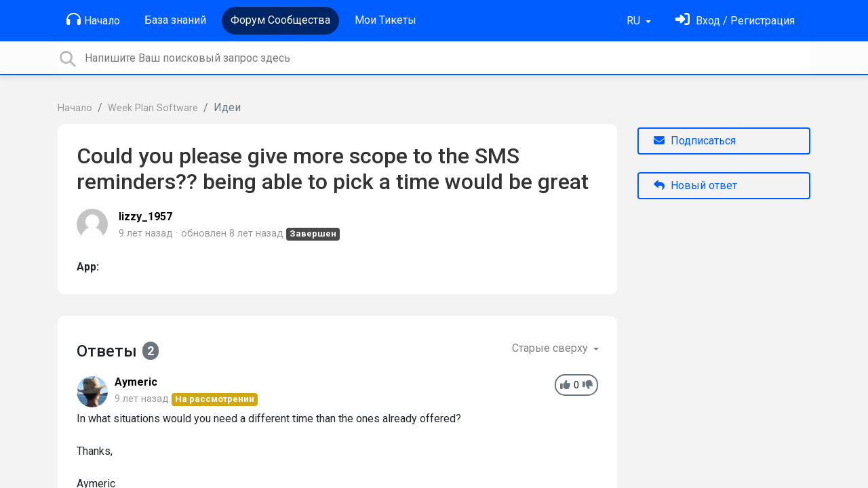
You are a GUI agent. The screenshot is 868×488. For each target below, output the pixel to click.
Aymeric (136, 382)
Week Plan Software (153, 108)
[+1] (565, 385)
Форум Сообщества (280, 20)
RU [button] (635, 21)
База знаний (175, 20)
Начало (93, 20)
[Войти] (735, 21)
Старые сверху (551, 348)
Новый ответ (695, 185)
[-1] (588, 385)
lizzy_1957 (145, 217)
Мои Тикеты (386, 20)
